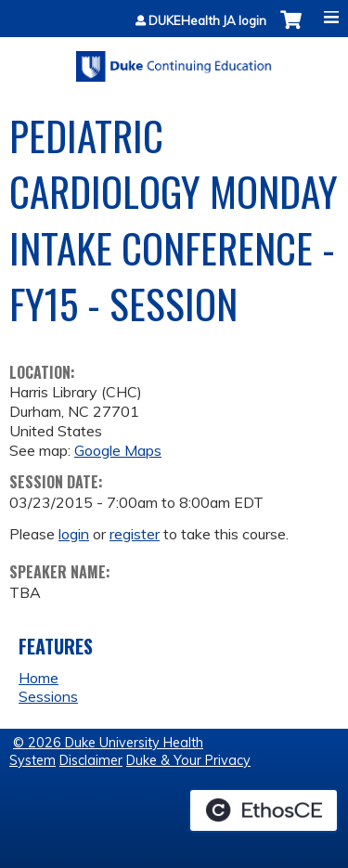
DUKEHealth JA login (207, 21)
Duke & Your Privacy (188, 760)
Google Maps (118, 450)
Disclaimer (91, 760)
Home (39, 678)
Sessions (48, 696)
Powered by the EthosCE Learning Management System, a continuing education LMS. (264, 810)
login (74, 534)
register (135, 534)
